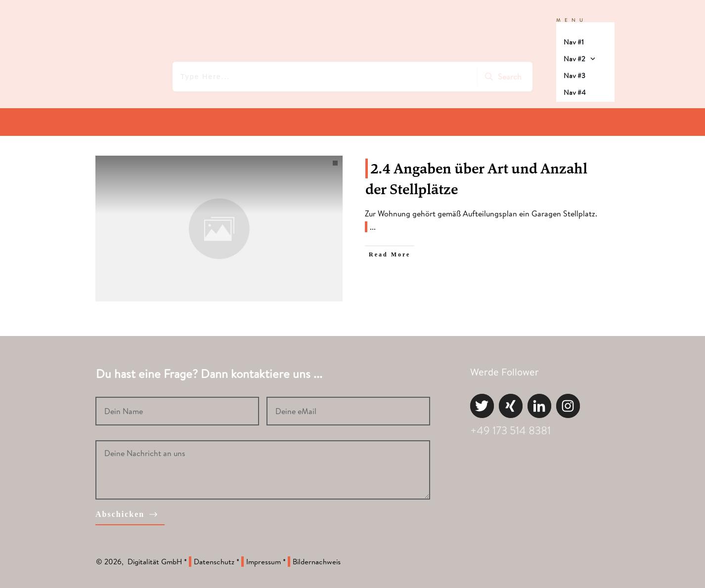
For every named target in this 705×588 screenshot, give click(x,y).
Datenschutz (214, 562)
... (373, 227)
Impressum (264, 562)
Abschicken (120, 514)
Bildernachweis (317, 562)
